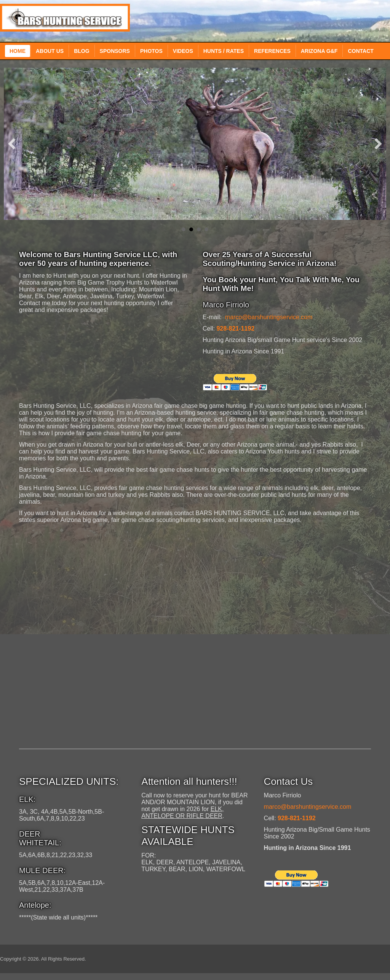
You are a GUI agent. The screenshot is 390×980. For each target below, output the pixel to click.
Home (18, 51)
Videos (183, 51)
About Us (50, 51)
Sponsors (115, 51)
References (272, 51)
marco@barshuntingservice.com (269, 317)
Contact (360, 51)
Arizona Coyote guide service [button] (206, 229)
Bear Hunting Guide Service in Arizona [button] (199, 229)
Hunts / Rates (224, 51)
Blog (82, 51)
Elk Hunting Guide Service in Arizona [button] (184, 229)
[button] (12, 144)
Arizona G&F (319, 51)
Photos (151, 51)
